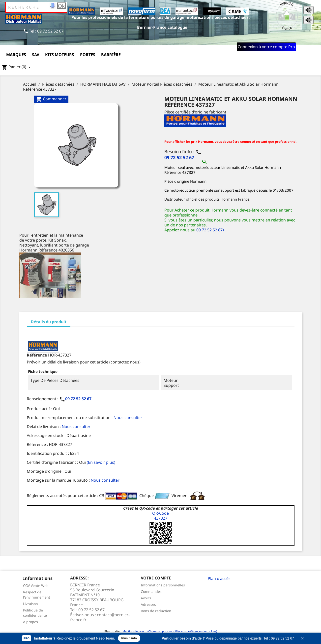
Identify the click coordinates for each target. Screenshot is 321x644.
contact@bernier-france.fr (100, 617)
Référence (37, 355)
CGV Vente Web (36, 586)
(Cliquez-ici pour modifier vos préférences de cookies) (181, 631)
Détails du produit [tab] (49, 322)
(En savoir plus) (101, 462)
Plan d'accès (219, 578)
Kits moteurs (60, 55)
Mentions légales (133, 631)
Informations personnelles (163, 585)
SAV (36, 55)
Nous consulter (128, 418)
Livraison (30, 604)
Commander (51, 99)
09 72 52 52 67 (179, 157)
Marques (16, 55)
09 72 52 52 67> (211, 230)
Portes (88, 55)
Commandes (151, 591)
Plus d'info (130, 638)
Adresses (148, 604)
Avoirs (146, 598)
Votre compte (156, 578)
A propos (30, 622)
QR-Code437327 (160, 516)
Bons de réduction (156, 611)
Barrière (111, 55)
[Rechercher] (36, 7)
